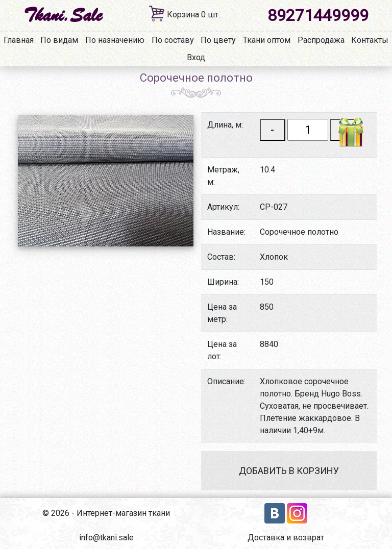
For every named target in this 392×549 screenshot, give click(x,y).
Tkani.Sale (63, 15)
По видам (59, 40)
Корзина (193, 15)
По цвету (218, 40)
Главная (19, 40)
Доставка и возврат (286, 538)
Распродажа (321, 40)
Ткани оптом (267, 40)
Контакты (370, 40)
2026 (60, 513)
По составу (173, 40)
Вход (196, 57)
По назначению (115, 40)
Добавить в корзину (289, 471)
